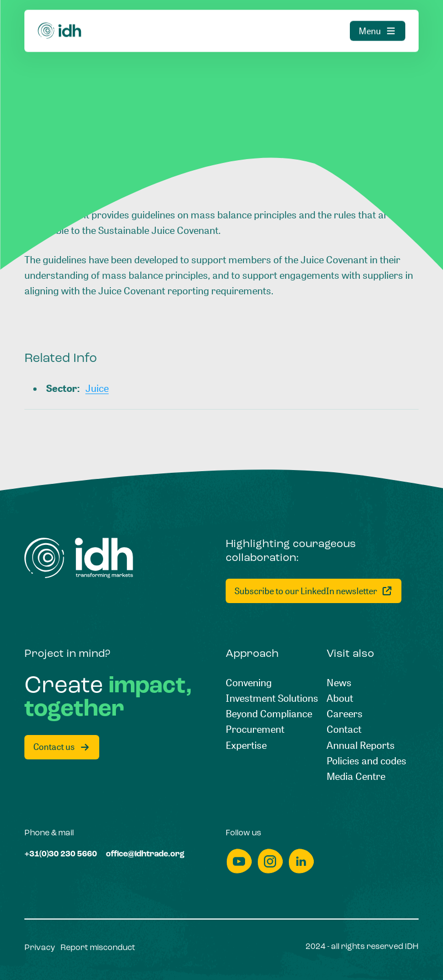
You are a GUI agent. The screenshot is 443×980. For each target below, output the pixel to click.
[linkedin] (301, 861)
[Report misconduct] (98, 948)
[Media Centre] (356, 776)
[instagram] (270, 861)
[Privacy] (40, 948)
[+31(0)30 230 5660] (61, 855)
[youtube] (239, 861)
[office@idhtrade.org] (145, 855)
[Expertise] (246, 745)
